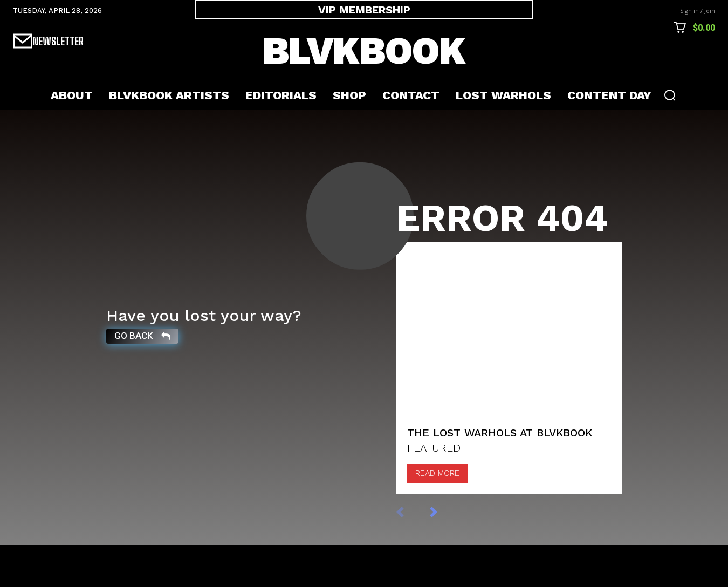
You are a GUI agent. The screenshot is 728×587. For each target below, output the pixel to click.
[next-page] (445, 553)
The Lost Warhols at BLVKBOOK (500, 475)
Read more (437, 515)
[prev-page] (411, 553)
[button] (670, 95)
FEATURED (434, 490)
